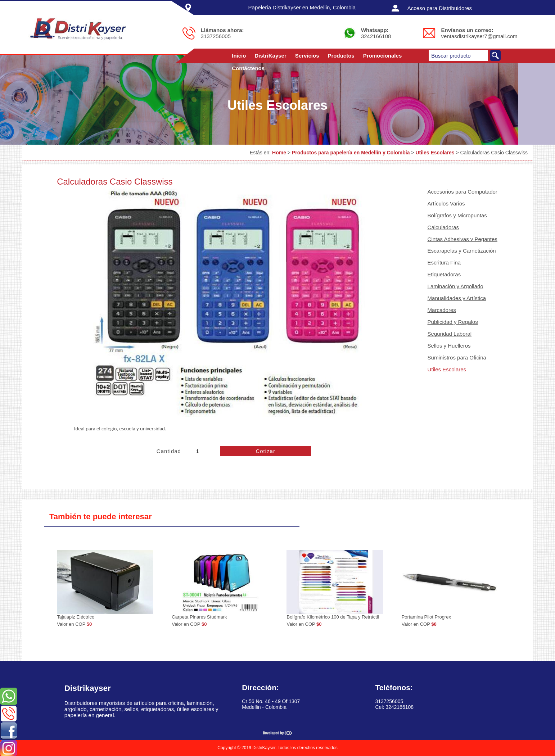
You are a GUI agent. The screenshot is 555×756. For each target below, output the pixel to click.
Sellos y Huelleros (449, 346)
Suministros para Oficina (457, 357)
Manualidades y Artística (457, 298)
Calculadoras (443, 227)
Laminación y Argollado (455, 286)
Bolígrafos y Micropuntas (457, 215)
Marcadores (442, 310)
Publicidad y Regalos (453, 322)
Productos (341, 56)
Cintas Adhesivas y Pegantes (462, 239)
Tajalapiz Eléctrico (76, 617)
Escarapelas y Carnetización (462, 251)
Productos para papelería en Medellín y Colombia (351, 153)
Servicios (307, 56)
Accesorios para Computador (462, 192)
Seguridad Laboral (450, 334)
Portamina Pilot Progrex (426, 617)
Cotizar (265, 451)
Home (279, 153)
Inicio (239, 56)
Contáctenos (248, 68)
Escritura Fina (444, 262)
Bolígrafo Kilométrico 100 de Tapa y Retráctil (333, 617)
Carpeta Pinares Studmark (199, 617)
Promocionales (383, 56)
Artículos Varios (446, 203)
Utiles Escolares (435, 153)
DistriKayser (270, 56)
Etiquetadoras (444, 274)
